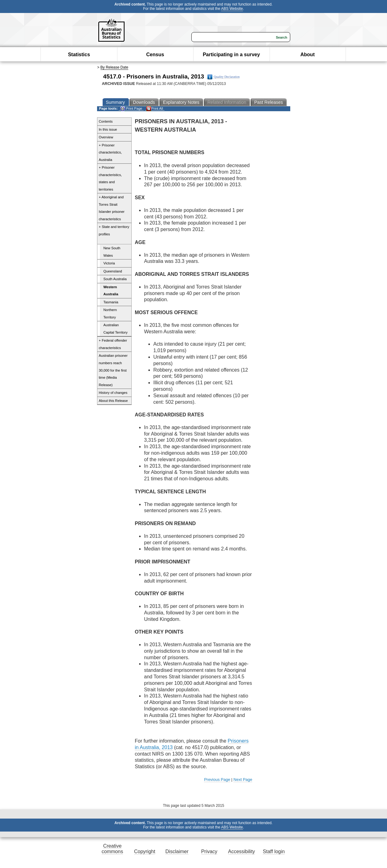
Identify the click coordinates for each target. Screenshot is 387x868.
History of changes (113, 393)
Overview (106, 137)
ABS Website (232, 9)
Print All (155, 109)
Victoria (109, 263)
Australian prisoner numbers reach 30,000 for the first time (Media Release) (113, 370)
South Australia (115, 279)
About (308, 55)
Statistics (79, 55)
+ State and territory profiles (114, 230)
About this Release (113, 401)
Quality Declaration (224, 77)
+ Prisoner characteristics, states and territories (111, 178)
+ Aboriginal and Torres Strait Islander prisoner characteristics (112, 208)
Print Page (131, 109)
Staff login (274, 851)
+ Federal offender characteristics (113, 344)
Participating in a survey (231, 55)
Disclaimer (177, 851)
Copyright (145, 851)
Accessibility (242, 851)
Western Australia (111, 291)
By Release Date (114, 67)
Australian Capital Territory (116, 329)
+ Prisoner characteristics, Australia (111, 152)
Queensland (113, 271)
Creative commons (112, 849)
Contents (106, 121)
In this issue (108, 129)
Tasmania (111, 302)
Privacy (209, 851)
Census (155, 55)
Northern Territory (110, 314)
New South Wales (112, 252)
